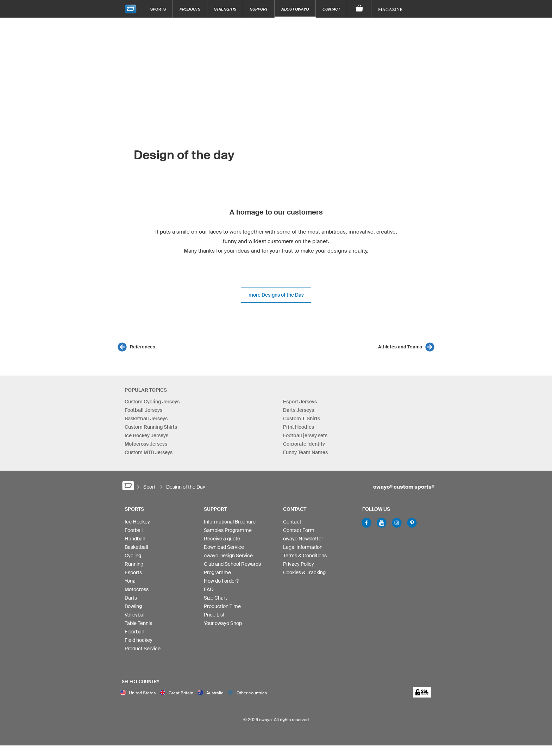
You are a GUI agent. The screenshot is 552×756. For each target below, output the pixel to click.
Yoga (130, 581)
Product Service (143, 649)
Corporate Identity (304, 444)
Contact (331, 9)
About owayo (295, 9)
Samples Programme (228, 530)
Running (134, 564)
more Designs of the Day (276, 295)
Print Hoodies (299, 427)
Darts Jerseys (299, 410)
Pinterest (412, 523)
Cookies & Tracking (304, 572)
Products (190, 9)
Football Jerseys (143, 410)
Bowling (133, 606)
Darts (131, 598)
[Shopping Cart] (359, 9)
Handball (135, 539)
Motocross (137, 589)
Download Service (224, 547)
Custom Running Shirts (151, 427)
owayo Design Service (228, 556)
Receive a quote (222, 539)
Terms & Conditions (305, 556)
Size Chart (215, 598)
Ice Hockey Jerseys (146, 435)
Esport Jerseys (300, 402)
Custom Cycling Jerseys (152, 402)
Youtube (382, 523)
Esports (133, 572)
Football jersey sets (305, 435)
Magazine (390, 9)
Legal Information (303, 547)
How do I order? (221, 581)
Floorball (134, 632)
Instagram (397, 523)
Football (134, 530)
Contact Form (299, 530)
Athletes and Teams (400, 347)
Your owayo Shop (223, 623)
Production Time (222, 606)
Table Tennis (138, 623)
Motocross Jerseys (146, 444)
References (143, 347)
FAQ (209, 589)
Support (259, 9)
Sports (158, 9)
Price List (214, 615)
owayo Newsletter (303, 539)
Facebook (366, 523)
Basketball (136, 547)
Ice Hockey (137, 522)
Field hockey (139, 640)
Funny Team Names (305, 452)
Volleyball (135, 615)
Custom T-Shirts (302, 419)
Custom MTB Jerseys (149, 452)
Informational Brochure (230, 522)
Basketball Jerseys (146, 419)
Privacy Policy (299, 564)
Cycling (133, 556)
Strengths (225, 9)
